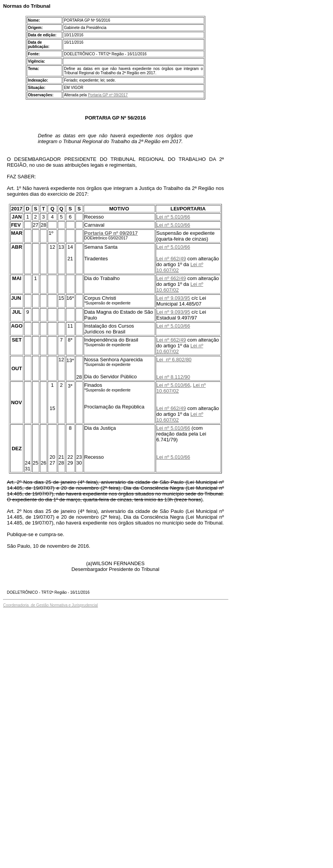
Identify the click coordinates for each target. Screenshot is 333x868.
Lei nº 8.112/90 (173, 377)
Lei (160, 259)
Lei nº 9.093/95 (173, 298)
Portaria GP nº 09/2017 (108, 95)
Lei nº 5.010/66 (173, 217)
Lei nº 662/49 (171, 278)
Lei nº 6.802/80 (174, 360)
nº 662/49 (174, 259)
